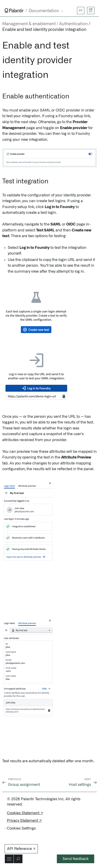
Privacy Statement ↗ (24, 821)
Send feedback (76, 859)
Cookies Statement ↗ (25, 813)
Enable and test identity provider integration (44, 30)
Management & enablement (29, 24)
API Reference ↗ (21, 849)
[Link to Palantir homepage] (14, 11)
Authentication (73, 24)
